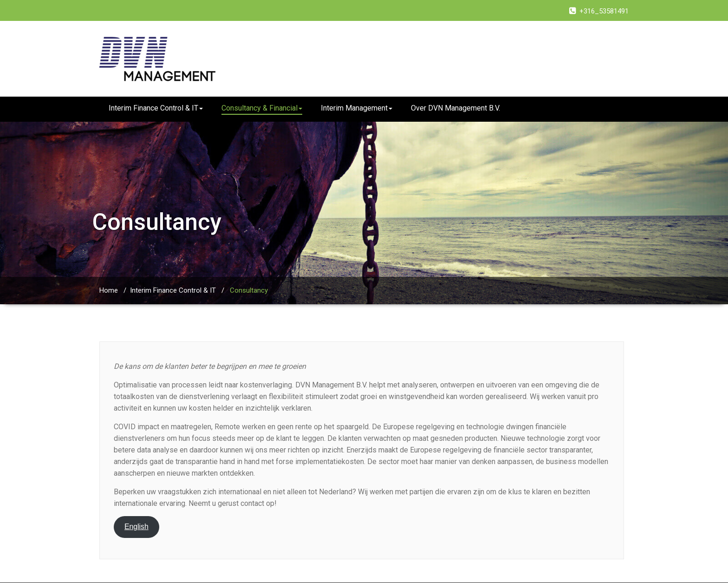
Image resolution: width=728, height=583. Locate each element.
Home (109, 290)
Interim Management (357, 108)
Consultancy (249, 290)
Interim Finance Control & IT (156, 108)
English (136, 527)
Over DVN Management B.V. (455, 108)
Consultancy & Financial (262, 108)
